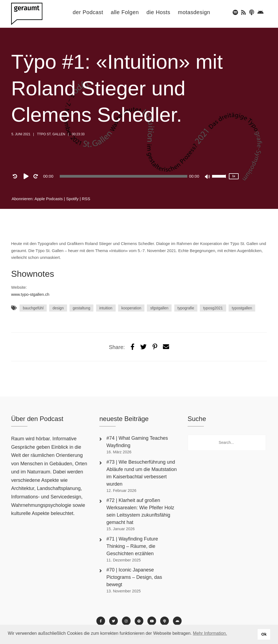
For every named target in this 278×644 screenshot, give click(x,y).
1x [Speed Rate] (234, 176)
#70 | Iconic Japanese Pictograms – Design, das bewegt (134, 577)
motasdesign (194, 12)
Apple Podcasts (49, 199)
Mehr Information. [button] (210, 633)
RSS (86, 199)
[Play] (27, 176)
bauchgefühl (33, 308)
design (58, 308)
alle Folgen (125, 12)
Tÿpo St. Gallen (51, 134)
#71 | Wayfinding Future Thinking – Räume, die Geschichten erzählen (132, 546)
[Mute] (208, 177)
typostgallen (242, 308)
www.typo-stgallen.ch (30, 294)
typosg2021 (213, 308)
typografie (186, 308)
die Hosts (158, 12)
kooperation (131, 308)
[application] (124, 176)
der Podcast (88, 12)
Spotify (72, 199)
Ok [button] (264, 634)
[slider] (124, 176)
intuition (106, 308)
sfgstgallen (159, 308)
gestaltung (82, 308)
